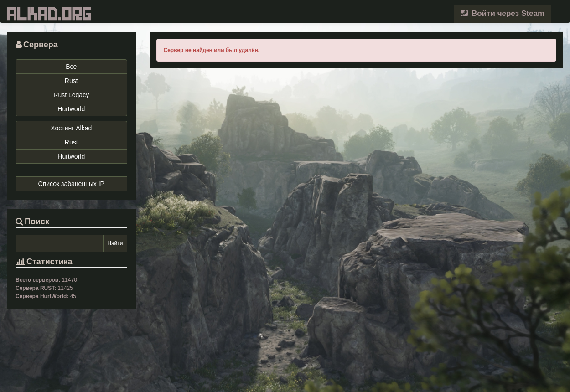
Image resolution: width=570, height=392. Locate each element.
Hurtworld (71, 109)
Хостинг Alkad (71, 128)
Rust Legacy (71, 95)
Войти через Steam (503, 13)
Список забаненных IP (71, 184)
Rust (71, 81)
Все (71, 67)
